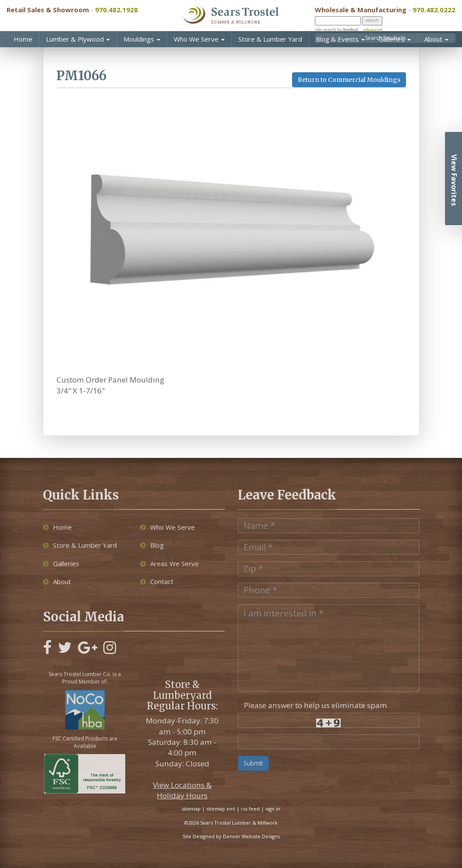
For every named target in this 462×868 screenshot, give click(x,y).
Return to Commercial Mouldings (349, 80)
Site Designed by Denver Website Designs (231, 836)
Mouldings (142, 39)
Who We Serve (199, 39)
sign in (273, 809)
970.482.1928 (116, 10)
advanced (372, 30)
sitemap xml (221, 809)
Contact (157, 581)
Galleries (395, 39)
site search (325, 30)
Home (23, 39)
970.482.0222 (434, 10)
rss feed (250, 809)
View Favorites (454, 180)
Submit (253, 763)
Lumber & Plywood (78, 39)
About (436, 39)
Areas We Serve (169, 563)
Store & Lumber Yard (270, 39)
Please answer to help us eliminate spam (312, 704)
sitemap (191, 809)
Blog (152, 545)
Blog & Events (340, 39)
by (347, 30)
